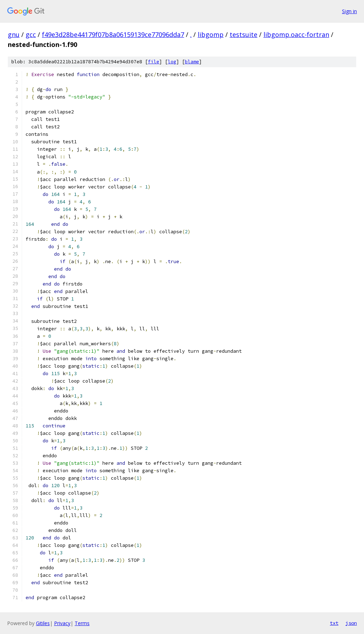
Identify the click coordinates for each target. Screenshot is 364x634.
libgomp (211, 34)
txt (334, 623)
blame (192, 62)
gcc (31, 34)
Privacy (62, 623)
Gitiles (43, 623)
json (351, 623)
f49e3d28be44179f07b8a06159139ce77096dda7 (113, 34)
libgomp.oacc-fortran (296, 34)
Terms (82, 623)
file (154, 62)
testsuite (243, 34)
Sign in (349, 11)
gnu (14, 34)
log (172, 62)
